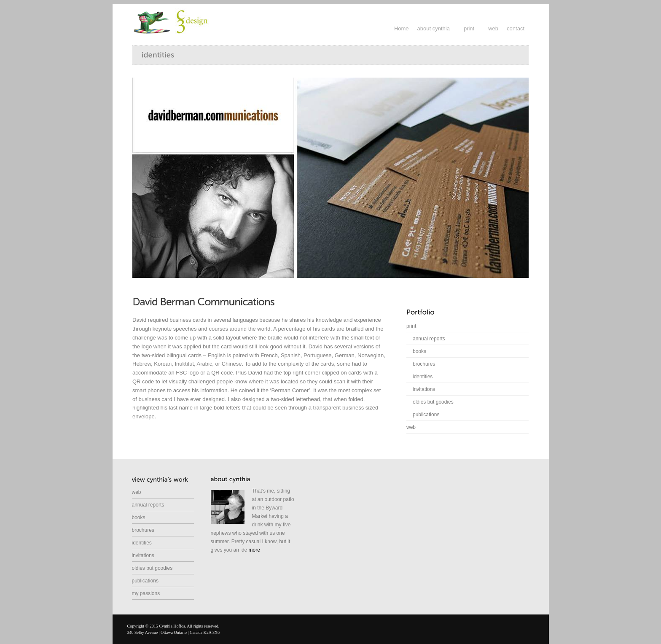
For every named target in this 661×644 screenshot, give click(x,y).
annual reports (429, 339)
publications (426, 415)
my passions (146, 593)
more (254, 550)
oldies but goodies (433, 402)
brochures (424, 364)
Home (402, 28)
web (493, 28)
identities (423, 377)
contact (516, 28)
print (469, 28)
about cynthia (434, 28)
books (419, 351)
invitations (424, 389)
